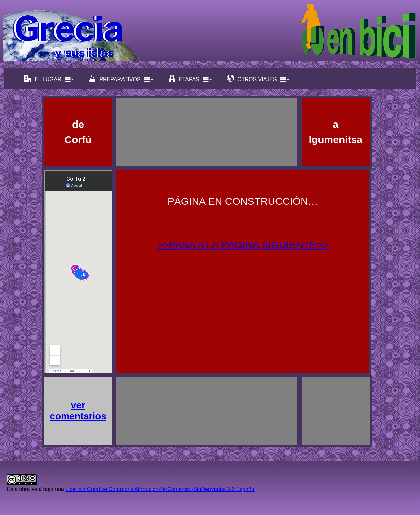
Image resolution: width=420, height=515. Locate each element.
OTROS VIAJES (258, 79)
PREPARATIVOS (121, 79)
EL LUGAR (49, 79)
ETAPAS (190, 79)
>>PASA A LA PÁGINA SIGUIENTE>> (243, 245)
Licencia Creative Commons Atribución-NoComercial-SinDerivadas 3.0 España (160, 489)
